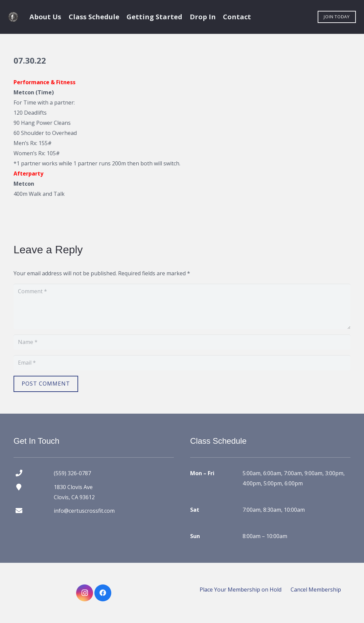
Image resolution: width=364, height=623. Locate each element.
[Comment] (182, 306)
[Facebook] (103, 593)
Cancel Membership (316, 590)
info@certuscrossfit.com (84, 511)
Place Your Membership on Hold (241, 590)
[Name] (182, 342)
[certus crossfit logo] (13, 17)
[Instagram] (85, 593)
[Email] (182, 363)
